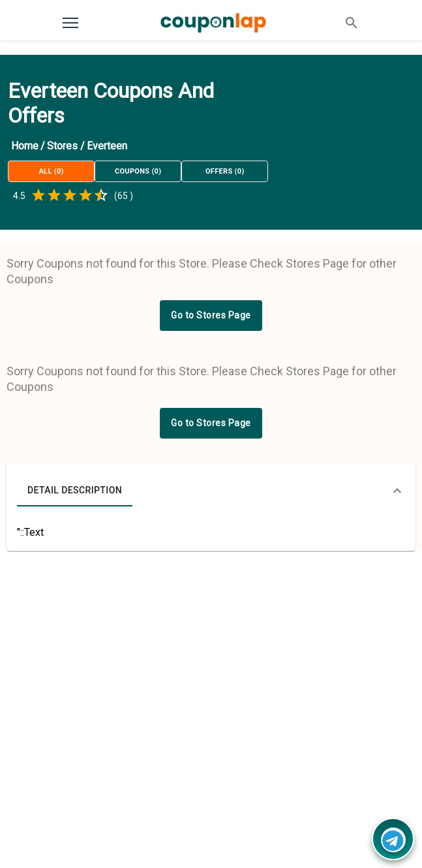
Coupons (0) (138, 171)
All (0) (51, 171)
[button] (211, 491)
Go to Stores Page (211, 315)
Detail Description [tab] (75, 491)
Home (25, 146)
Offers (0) (225, 171)
